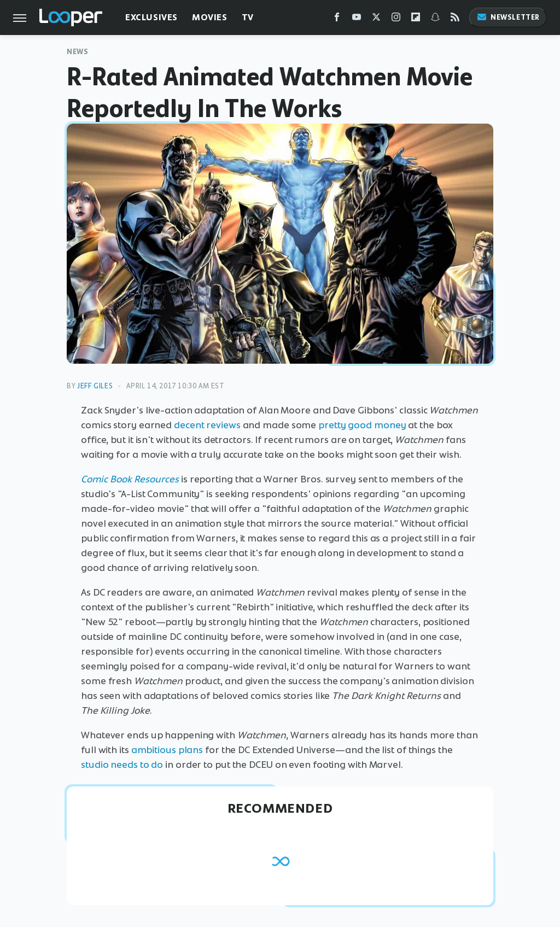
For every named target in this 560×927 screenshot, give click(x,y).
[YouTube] (357, 19)
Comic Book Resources (130, 479)
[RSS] (455, 19)
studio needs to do (122, 765)
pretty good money (362, 425)
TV (248, 17)
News (77, 52)
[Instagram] (396, 19)
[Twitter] (376, 19)
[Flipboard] (416, 19)
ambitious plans (167, 750)
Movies (210, 17)
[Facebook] (337, 19)
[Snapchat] (435, 19)
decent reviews (207, 425)
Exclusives (151, 17)
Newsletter (508, 17)
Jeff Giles (95, 386)
